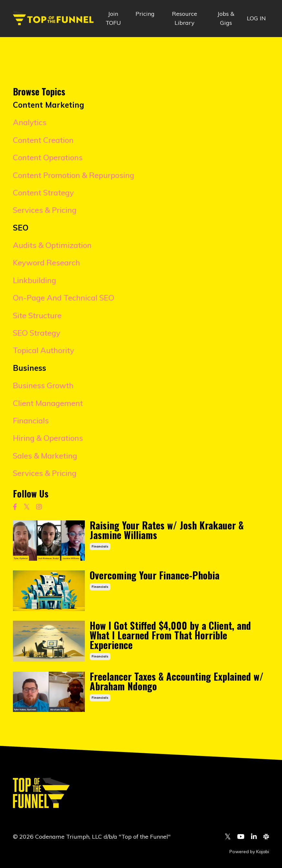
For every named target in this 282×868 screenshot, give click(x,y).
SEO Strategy (37, 333)
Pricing (145, 14)
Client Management (48, 403)
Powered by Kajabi (249, 852)
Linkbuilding (35, 280)
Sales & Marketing (45, 456)
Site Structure (37, 315)
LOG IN (256, 18)
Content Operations (48, 157)
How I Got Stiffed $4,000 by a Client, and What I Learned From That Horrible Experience (170, 635)
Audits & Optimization (52, 245)
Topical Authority (44, 350)
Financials (31, 420)
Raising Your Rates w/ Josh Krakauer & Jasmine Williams (167, 530)
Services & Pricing (45, 210)
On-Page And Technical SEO (64, 298)
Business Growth (43, 385)
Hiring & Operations (48, 438)
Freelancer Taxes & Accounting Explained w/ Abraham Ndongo (177, 681)
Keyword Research (46, 262)
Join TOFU (113, 18)
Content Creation (43, 140)
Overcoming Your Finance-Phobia (155, 575)
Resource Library (185, 18)
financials (100, 546)
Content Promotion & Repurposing (74, 175)
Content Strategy (43, 192)
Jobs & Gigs (226, 18)
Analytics (30, 122)
